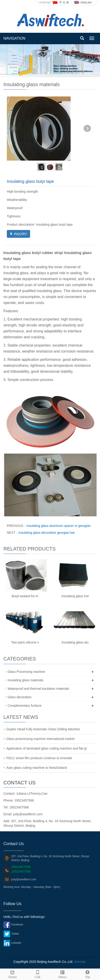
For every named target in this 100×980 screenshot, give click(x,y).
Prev (13, 129)
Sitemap (80, 962)
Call (38, 974)
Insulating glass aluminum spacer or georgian (59, 526)
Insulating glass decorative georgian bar (47, 533)
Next (87, 129)
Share (13, 974)
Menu (63, 974)
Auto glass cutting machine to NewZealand (37, 768)
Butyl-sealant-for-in (25, 596)
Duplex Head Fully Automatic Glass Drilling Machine (43, 729)
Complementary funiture (24, 706)
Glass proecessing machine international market (40, 739)
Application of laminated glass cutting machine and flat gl (46, 748)
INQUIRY (18, 234)
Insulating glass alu (75, 642)
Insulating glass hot (75, 596)
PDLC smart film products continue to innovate (39, 758)
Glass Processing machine (26, 672)
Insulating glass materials (25, 680)
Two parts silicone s (25, 642)
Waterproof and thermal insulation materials (38, 689)
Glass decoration (19, 697)
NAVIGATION (14, 38)
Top (87, 974)
